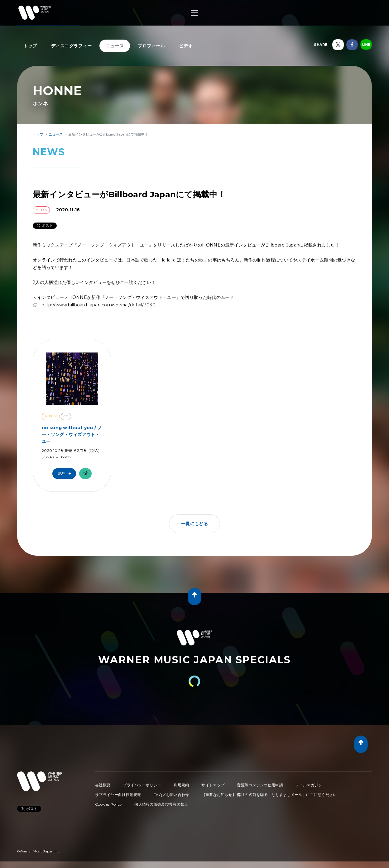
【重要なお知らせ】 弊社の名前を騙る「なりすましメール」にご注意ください (269, 795)
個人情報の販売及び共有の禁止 (161, 804)
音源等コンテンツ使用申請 (260, 785)
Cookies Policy (108, 804)
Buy (66, 474)
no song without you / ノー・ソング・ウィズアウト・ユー (72, 435)
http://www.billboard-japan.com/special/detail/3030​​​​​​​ (98, 305)
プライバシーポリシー (142, 785)
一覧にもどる (194, 524)
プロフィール (151, 46)
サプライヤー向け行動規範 (118, 795)
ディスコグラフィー (72, 46)
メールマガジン (309, 785)
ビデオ (186, 46)
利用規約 (181, 785)
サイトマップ (213, 785)
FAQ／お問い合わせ (171, 795)
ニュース (115, 46)
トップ (30, 46)
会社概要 (103, 785)
